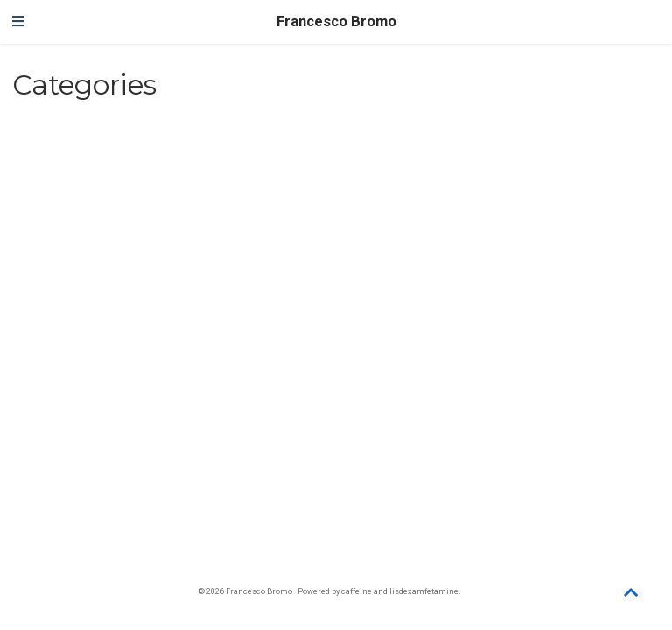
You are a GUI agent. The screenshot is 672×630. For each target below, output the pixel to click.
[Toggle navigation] (18, 22)
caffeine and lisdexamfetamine (400, 591)
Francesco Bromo (336, 21)
